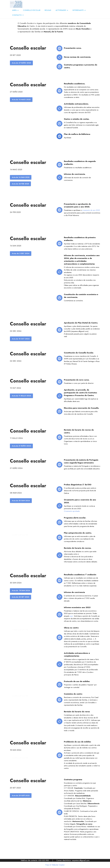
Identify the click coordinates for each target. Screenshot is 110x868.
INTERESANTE (78, 10)
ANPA (14, 10)
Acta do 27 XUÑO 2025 (21, 63)
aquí (71, 616)
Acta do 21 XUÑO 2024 (21, 446)
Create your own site (20, 535)
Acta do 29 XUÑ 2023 (21, 796)
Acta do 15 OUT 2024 (21, 339)
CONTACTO (17, 15)
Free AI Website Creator (55, 865)
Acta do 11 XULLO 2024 (21, 396)
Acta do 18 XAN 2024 (21, 590)
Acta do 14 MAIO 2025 (21, 100)
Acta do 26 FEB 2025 (20, 184)
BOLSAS (48, 10)
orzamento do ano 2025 (91, 210)
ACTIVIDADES (61, 10)
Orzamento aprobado (72, 511)
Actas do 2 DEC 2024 (21, 253)
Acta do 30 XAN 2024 (21, 501)
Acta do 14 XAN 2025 (21, 177)
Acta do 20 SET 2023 (21, 597)
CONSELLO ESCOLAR (32, 10)
